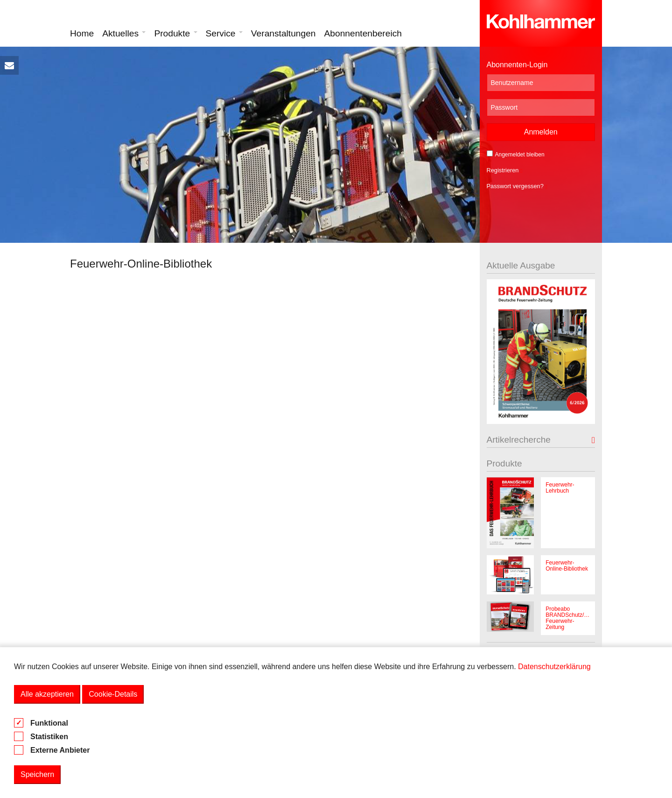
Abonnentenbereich (363, 33)
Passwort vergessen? (517, 186)
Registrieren (505, 170)
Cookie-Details (113, 694)
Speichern (37, 774)
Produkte (175, 33)
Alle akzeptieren (47, 694)
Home (82, 33)
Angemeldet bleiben (516, 154)
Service (224, 33)
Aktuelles (124, 33)
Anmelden (541, 132)
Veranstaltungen (283, 33)
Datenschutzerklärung (554, 667)
